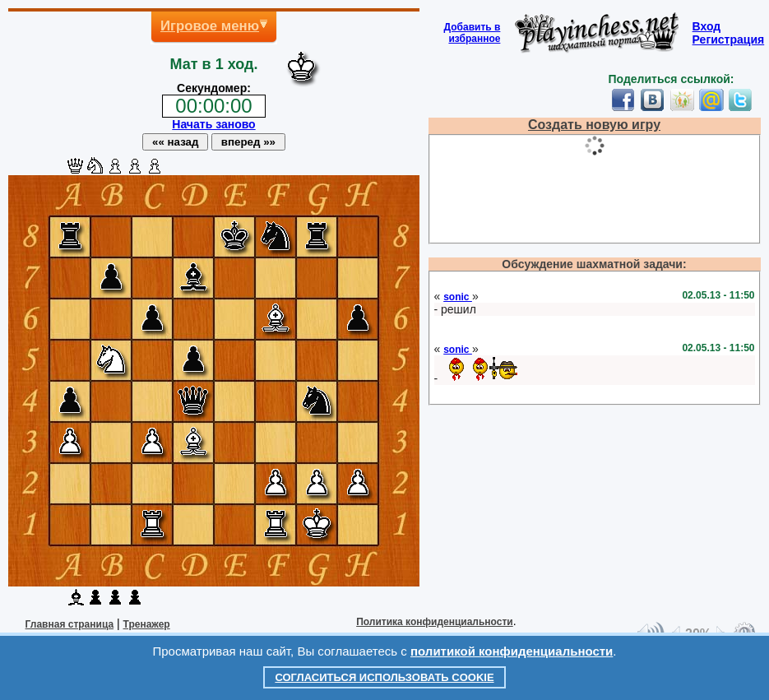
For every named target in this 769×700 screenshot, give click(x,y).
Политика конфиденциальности (435, 622)
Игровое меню (210, 26)
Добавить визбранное (473, 33)
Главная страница (70, 624)
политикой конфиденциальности (512, 651)
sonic (458, 297)
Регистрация (729, 39)
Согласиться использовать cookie (384, 677)
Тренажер (147, 624)
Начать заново (213, 124)
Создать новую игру (594, 125)
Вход (707, 26)
